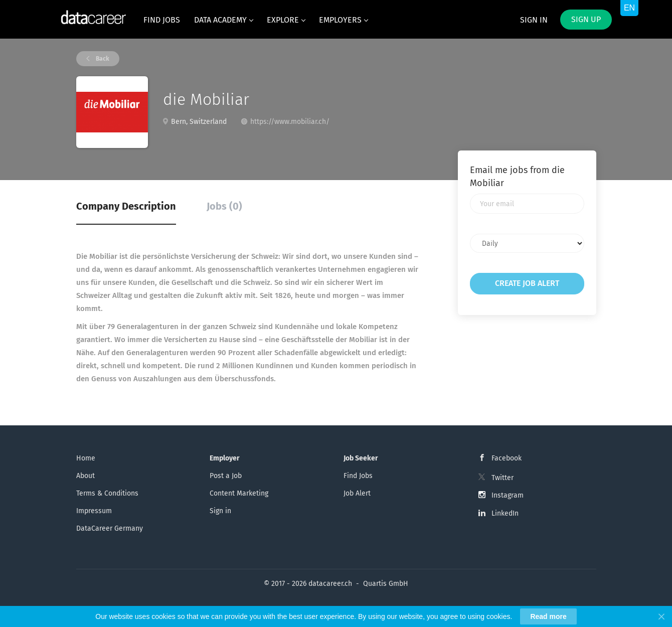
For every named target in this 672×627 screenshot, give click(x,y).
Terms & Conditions (107, 493)
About (86, 476)
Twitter (502, 478)
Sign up (586, 19)
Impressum (94, 511)
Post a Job (226, 476)
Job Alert (357, 493)
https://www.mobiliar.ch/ (290, 122)
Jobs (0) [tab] (224, 206)
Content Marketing (239, 493)
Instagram (508, 495)
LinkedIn (505, 513)
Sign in (534, 20)
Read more (548, 616)
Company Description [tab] (126, 206)
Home (86, 458)
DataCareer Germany (110, 528)
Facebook (507, 458)
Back (102, 59)
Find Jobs (358, 476)
